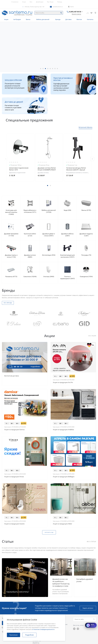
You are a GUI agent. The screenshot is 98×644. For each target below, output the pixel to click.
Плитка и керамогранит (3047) (67, 277)
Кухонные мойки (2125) (30, 235)
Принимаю (13, 635)
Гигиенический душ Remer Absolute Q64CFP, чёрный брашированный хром (76, 170)
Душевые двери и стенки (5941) (49, 235)
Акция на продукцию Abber (62, 524)
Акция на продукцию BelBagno (64, 477)
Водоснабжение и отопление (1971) (30, 211)
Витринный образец (85, 127)
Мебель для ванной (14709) (49, 211)
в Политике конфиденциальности (43, 629)
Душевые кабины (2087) (67, 235)
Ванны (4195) (86, 210)
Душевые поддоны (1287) (86, 235)
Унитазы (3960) (49, 276)
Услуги (24, 2)
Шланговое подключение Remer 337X (19, 169)
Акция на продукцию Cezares (14, 524)
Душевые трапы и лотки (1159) (11, 256)
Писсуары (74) (86, 255)
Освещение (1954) (86, 276)
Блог (31, 2)
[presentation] (6, 159)
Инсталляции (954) (49, 255)
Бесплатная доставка (12, 376)
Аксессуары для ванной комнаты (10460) (11, 212)
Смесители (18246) (30, 276)
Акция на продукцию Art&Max (63, 430)
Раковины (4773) (11, 276)
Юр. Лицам (50, 2)
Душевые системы (43, 173)
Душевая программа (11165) (11, 235)
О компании (15, 2)
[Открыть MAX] (91, 625)
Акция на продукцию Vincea (14, 477)
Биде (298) (67, 210)
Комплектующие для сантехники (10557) (67, 256)
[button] (41, 69)
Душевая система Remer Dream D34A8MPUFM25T (47, 169)
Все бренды (8, 303)
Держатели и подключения (17, 173)
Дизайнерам (40, 2)
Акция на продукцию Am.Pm (63, 382)
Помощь (60, 2)
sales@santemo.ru (58, 7)
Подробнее (29, 635)
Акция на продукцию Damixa (14, 430)
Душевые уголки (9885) (30, 256)
